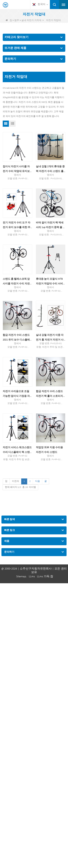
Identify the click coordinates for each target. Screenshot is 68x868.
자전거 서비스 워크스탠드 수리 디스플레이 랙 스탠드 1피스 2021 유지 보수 (17, 450)
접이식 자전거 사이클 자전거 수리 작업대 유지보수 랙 (16, 170)
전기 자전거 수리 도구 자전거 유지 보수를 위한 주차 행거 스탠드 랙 (17, 226)
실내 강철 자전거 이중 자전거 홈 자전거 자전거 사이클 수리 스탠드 (50, 338)
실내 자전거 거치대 (31, 20)
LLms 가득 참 (45, 577)
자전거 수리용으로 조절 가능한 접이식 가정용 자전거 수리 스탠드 (16, 394)
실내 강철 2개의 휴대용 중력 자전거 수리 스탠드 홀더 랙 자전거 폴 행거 (50, 170)
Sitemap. (21, 577)
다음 (38, 481)
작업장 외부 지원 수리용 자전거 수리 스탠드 (49, 450)
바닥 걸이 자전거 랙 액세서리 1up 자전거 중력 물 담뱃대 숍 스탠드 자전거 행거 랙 (51, 226)
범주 (17, 20)
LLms (32, 577)
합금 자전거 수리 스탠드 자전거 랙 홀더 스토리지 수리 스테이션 (49, 394)
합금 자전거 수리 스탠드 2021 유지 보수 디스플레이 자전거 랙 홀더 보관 (16, 338)
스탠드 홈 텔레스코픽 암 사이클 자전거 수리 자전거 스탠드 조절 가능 (16, 282)
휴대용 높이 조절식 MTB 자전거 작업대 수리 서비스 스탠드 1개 (49, 282)
